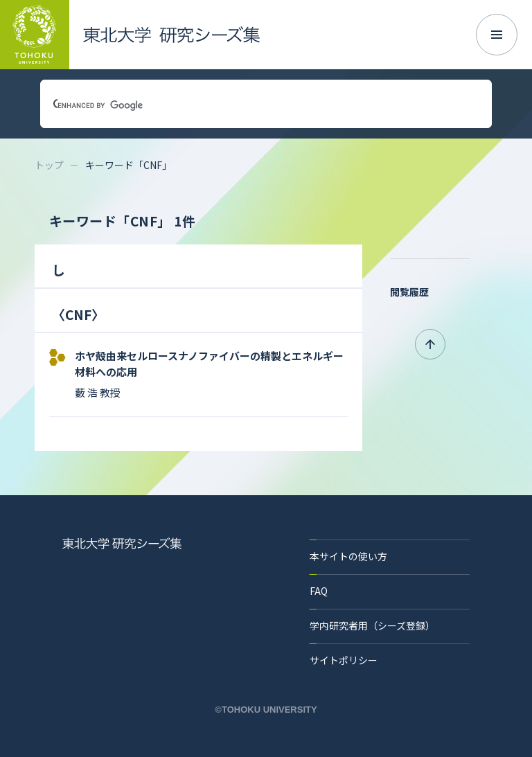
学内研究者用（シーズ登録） (372, 625)
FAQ (319, 591)
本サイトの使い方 (348, 556)
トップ (49, 165)
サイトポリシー (344, 660)
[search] (249, 105)
